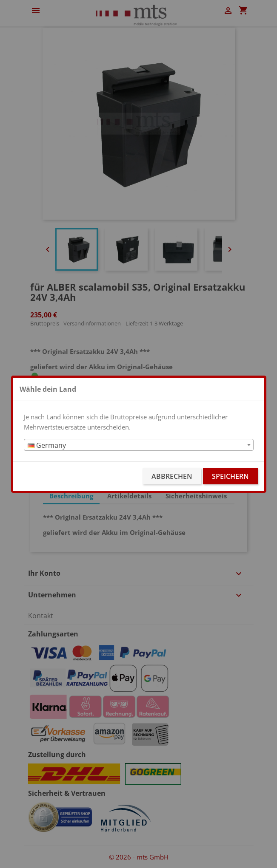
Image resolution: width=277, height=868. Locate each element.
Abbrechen (172, 476)
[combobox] (139, 445)
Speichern (230, 476)
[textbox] (139, 445)
